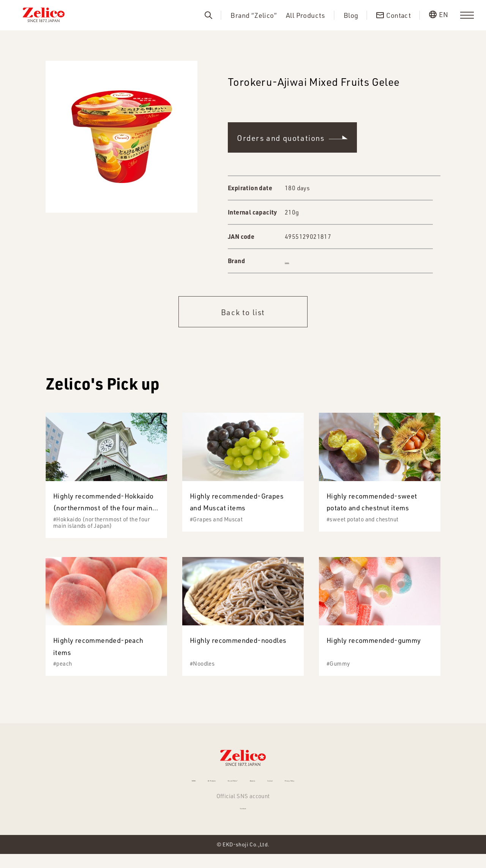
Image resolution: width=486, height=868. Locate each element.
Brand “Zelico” (254, 15)
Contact (305, 784)
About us (267, 784)
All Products (306, 15)
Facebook (243, 819)
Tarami (294, 261)
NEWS (121, 784)
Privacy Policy (352, 784)
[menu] (467, 15)
